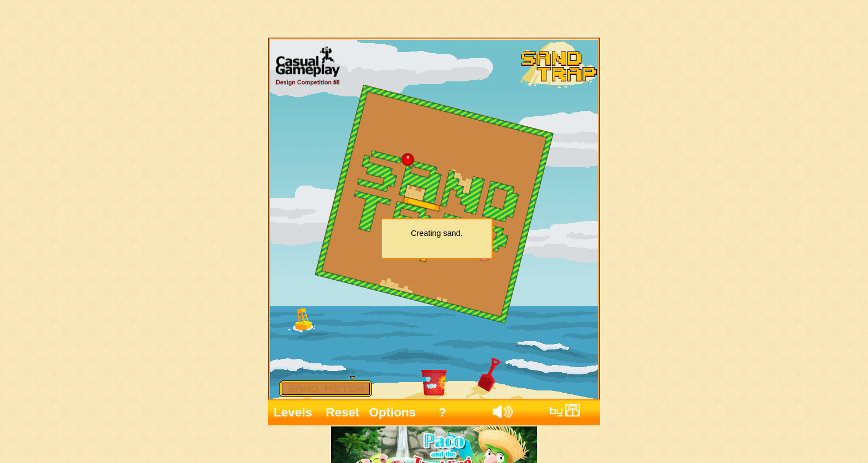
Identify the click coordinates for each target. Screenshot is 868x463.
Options (393, 409)
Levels (293, 409)
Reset (343, 409)
